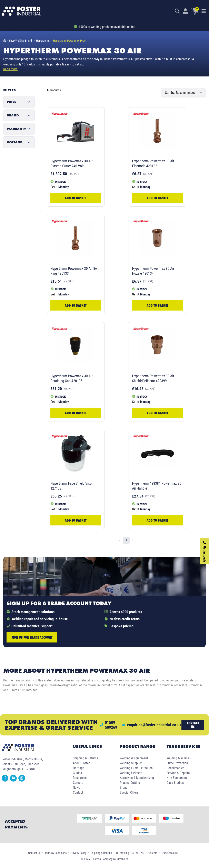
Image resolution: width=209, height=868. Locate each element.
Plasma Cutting (130, 783)
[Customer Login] (185, 11)
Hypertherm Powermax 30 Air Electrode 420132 (153, 163)
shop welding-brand (22, 41)
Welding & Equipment (134, 758)
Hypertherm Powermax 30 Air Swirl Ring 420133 (75, 271)
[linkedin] (14, 780)
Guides (77, 773)
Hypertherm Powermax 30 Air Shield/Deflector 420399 (153, 378)
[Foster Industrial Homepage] (21, 11)
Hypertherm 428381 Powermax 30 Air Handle (157, 486)
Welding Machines (179, 758)
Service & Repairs (178, 773)
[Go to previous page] (120, 540)
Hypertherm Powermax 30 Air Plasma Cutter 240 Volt (71, 163)
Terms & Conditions (56, 853)
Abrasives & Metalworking (137, 778)
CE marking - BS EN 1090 (130, 853)
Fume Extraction (177, 763)
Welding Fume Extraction (136, 768)
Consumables (175, 768)
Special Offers (129, 792)
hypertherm (44, 41)
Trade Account (170, 853)
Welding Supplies (131, 763)
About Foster (81, 763)
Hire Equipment (177, 778)
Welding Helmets (131, 773)
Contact (78, 792)
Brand (124, 788)
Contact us (193, 725)
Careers (78, 783)
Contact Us (34, 853)
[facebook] (6, 780)
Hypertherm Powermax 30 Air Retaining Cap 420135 (71, 378)
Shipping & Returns (85, 758)
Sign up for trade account (32, 637)
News (76, 788)
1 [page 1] (126, 540)
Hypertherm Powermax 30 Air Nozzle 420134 (153, 271)
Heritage (79, 768)
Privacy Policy (79, 853)
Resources (80, 778)
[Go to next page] (133, 540)
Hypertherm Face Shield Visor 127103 (72, 486)
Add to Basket (76, 198)
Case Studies (175, 783)
